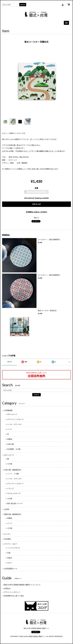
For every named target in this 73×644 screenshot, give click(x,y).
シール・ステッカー (15, 424)
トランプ (10, 488)
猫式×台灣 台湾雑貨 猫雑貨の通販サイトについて (22, 585)
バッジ (10, 429)
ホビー (10, 563)
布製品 (10, 439)
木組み (10, 558)
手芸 (9, 553)
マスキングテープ (14, 493)
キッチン (8, 534)
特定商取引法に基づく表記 (14, 596)
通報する (36, 218)
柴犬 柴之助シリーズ (15, 503)
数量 (36, 188)
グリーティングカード (15, 419)
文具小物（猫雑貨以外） (13, 470)
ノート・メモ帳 (13, 474)
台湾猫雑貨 (8, 410)
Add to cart (36, 204)
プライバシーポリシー (12, 592)
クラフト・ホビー (11, 544)
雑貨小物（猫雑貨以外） (13, 514)
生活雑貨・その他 (14, 449)
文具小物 (10, 444)
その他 (10, 464)
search (23, 5)
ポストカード (12, 414)
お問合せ (7, 588)
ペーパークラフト (14, 548)
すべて (10, 362)
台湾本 (7, 509)
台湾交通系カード (11, 569)
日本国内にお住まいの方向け (36, 212)
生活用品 (8, 539)
